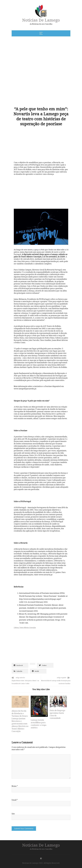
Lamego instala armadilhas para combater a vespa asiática (39, 724)
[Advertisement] (33, 54)
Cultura (16, 627)
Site (13, 814)
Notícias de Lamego (41, 20)
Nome (15, 786)
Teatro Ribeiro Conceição (28, 627)
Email (15, 800)
